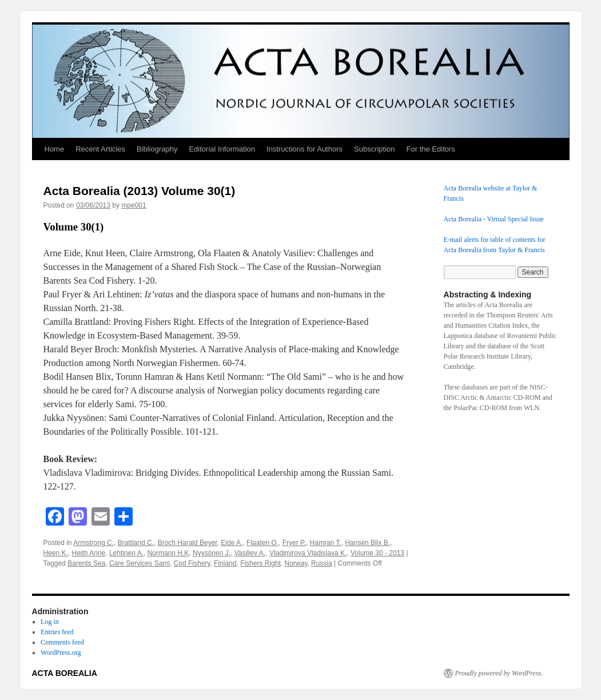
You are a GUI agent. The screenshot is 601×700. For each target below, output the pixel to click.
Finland (225, 563)
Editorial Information (222, 149)
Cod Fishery (192, 563)
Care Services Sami (140, 563)
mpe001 (134, 205)
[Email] (101, 518)
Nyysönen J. (212, 553)
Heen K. (56, 553)
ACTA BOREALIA (65, 673)
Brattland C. (136, 543)
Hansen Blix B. (367, 543)
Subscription (375, 149)
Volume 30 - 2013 (377, 553)
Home (55, 149)
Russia (322, 563)
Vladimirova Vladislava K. (308, 553)
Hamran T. (326, 543)
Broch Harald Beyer (188, 543)
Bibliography (157, 149)
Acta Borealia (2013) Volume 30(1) (140, 191)
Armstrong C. (93, 543)
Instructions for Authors (305, 149)
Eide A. (232, 543)
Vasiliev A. (250, 553)
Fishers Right (260, 563)
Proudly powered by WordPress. (499, 673)
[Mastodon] (78, 518)
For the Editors (431, 149)
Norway (296, 563)
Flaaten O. (262, 543)
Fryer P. (294, 543)
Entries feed (57, 632)
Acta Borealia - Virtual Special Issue (494, 219)
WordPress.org (61, 653)
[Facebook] (55, 518)
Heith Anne (89, 553)
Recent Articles (100, 149)
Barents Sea (86, 563)
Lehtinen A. (126, 553)
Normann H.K (168, 553)
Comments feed (62, 642)
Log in (50, 622)
